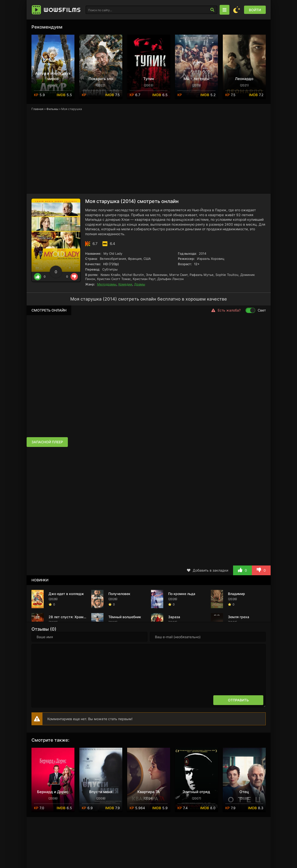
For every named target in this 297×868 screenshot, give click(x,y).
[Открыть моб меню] (225, 10)
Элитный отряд (196, 792)
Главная (37, 109)
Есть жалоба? (226, 310)
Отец (244, 792)
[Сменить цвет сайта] (237, 10)
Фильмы (52, 109)
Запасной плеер (47, 442)
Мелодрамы (107, 284)
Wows (62, 10)
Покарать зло (101, 79)
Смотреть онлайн (49, 310)
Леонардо (244, 79)
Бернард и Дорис (53, 792)
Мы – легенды (196, 79)
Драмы (140, 284)
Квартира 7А (149, 792)
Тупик (149, 79)
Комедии (125, 284)
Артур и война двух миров (53, 76)
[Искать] (212, 10)
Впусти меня (101, 792)
